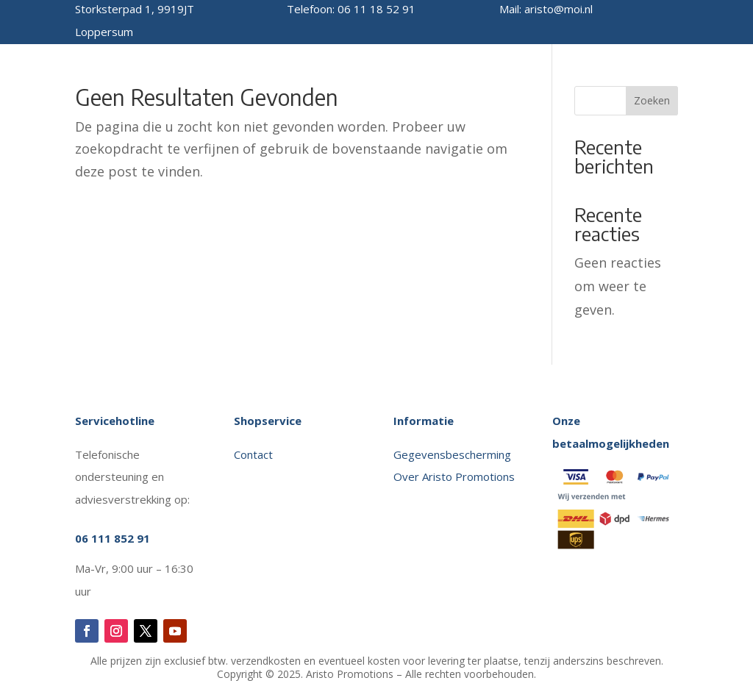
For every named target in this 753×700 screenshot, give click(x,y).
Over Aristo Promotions (454, 476)
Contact (255, 454)
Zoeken (652, 100)
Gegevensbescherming (452, 454)
